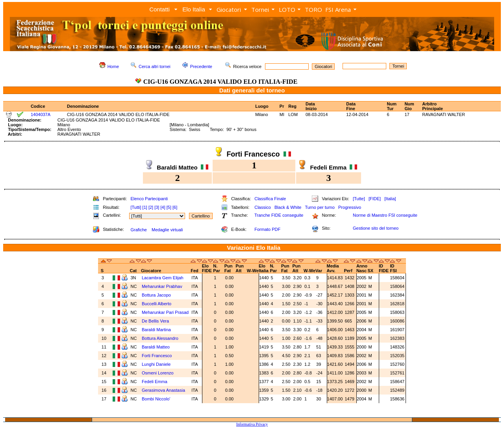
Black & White (288, 207)
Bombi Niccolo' (156, 399)
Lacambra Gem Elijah (163, 278)
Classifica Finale (270, 199)
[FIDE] (375, 199)
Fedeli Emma (155, 382)
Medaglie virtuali (167, 230)
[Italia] (390, 199)
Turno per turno (320, 207)
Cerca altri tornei (155, 66)
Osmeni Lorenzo (158, 373)
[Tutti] (136, 207)
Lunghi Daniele (156, 364)
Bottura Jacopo (156, 295)
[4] (163, 207)
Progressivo (350, 207)
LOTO (287, 9)
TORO (313, 9)
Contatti (159, 9)
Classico (263, 207)
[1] (145, 207)
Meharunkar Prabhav (162, 286)
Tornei (260, 9)
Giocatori (229, 9)
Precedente (201, 66)
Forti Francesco (157, 356)
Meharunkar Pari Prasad (165, 312)
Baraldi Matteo (156, 347)
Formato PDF (267, 229)
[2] (151, 207)
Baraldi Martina (156, 330)
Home (113, 66)
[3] (157, 207)
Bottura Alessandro (160, 338)
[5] (169, 207)
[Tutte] (359, 199)
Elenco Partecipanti (149, 199)
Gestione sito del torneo (376, 228)
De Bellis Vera (155, 321)
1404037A (41, 114)
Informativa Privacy (252, 424)
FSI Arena (338, 9)
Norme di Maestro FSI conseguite (385, 215)
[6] (175, 207)
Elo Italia (194, 9)
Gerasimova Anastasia (163, 390)
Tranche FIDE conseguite (279, 215)
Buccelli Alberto (157, 304)
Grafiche (139, 230)
